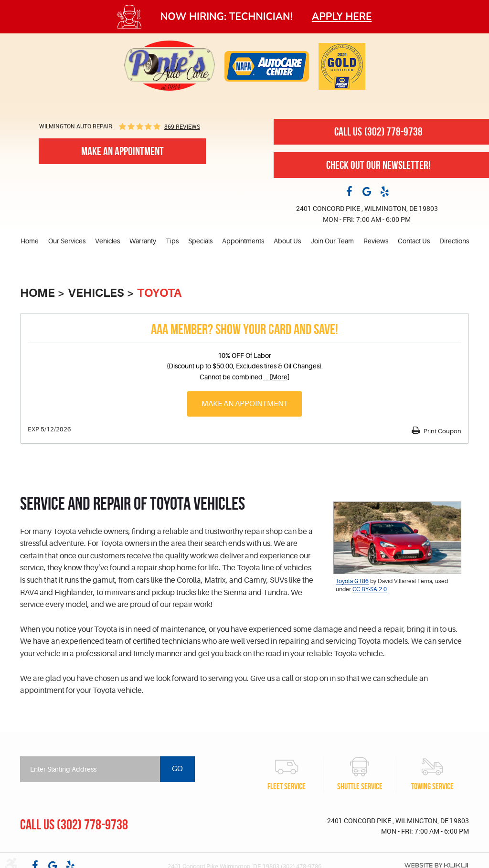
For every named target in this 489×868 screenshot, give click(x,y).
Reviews (376, 241)
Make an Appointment (245, 404)
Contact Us (414, 241)
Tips (172, 241)
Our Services (67, 241)
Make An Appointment (122, 151)
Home (30, 241)
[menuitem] (32, 241)
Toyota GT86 (352, 581)
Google (367, 191)
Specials (200, 241)
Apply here (342, 17)
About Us (287, 241)
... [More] (276, 377)
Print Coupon (442, 431)
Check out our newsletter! (378, 165)
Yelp (384, 191)
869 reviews (182, 126)
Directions (454, 241)
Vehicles (107, 241)
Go (177, 769)
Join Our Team (332, 241)
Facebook (349, 191)
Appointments (243, 241)
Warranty (143, 241)
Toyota (159, 293)
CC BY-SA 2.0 (370, 589)
